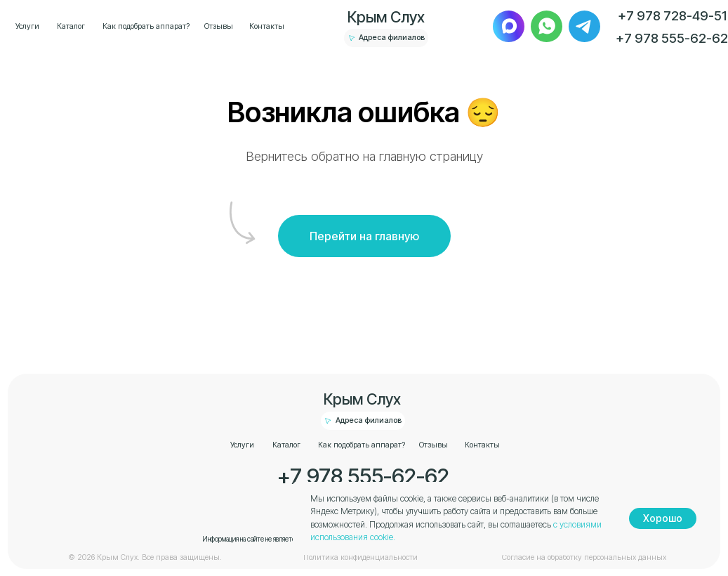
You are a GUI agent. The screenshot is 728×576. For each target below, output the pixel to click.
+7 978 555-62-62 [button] (672, 38)
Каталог (71, 26)
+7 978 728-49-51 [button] (672, 15)
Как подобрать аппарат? (146, 26)
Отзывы (219, 26)
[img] (509, 26)
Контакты (267, 26)
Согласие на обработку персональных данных (584, 557)
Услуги (27, 26)
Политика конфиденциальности (360, 557)
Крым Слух (386, 17)
